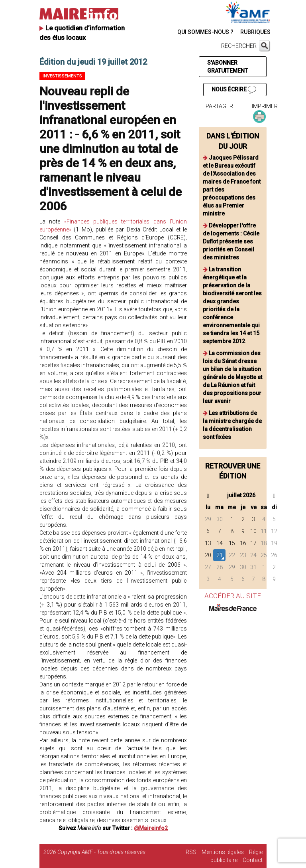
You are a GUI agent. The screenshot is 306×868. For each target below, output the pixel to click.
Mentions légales (223, 852)
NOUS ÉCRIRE (234, 90)
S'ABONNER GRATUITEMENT (228, 67)
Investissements (62, 76)
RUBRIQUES (255, 32)
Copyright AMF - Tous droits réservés (101, 852)
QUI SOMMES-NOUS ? (205, 32)
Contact (253, 860)
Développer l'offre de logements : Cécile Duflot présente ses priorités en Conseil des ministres (231, 241)
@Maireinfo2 (151, 828)
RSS (191, 852)
